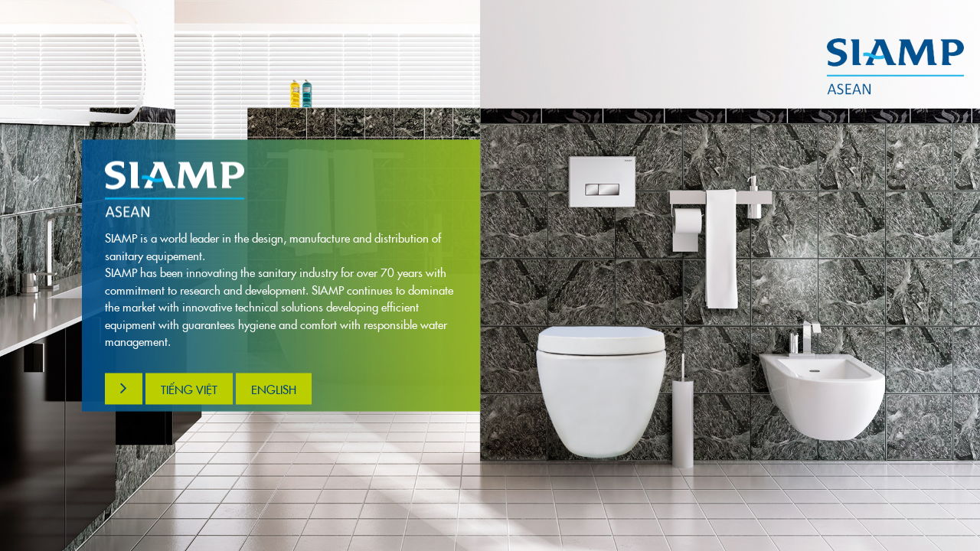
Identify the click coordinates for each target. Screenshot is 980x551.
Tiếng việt (189, 388)
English (274, 388)
